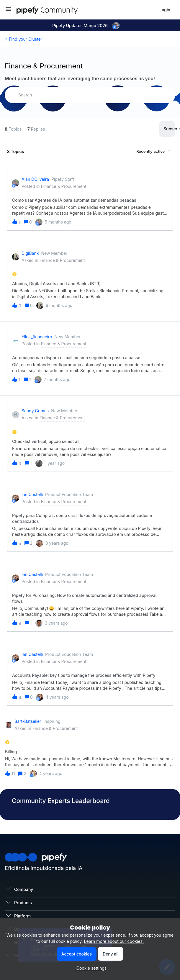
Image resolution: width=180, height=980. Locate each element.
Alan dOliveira (35, 179)
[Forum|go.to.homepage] (58, 10)
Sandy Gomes (35, 411)
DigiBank (30, 253)
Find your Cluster (26, 39)
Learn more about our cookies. (114, 941)
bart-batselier (28, 721)
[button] (8, 11)
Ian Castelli (32, 494)
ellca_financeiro (37, 337)
